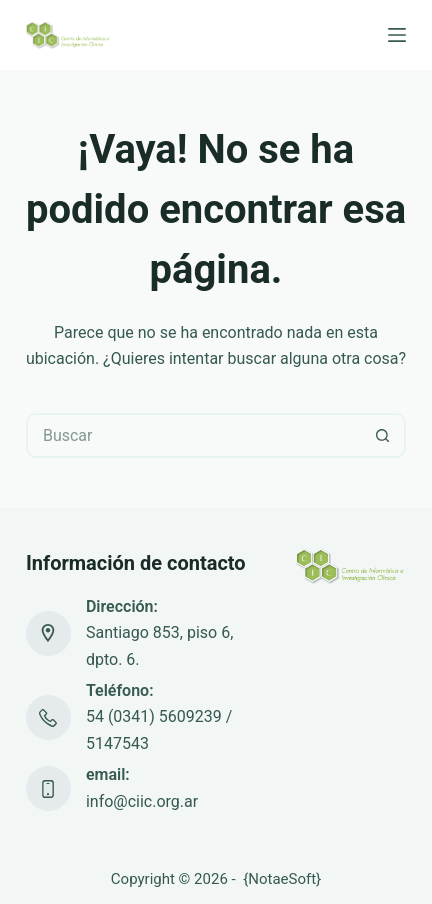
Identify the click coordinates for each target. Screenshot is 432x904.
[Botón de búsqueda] (383, 435)
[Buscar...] (193, 435)
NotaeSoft (282, 879)
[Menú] (397, 35)
